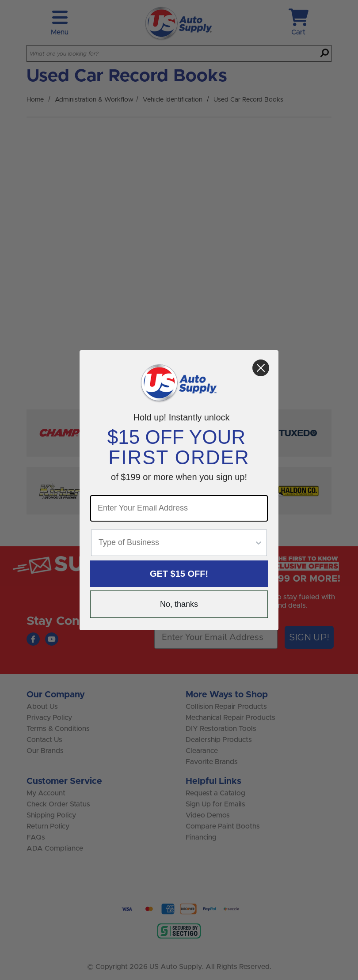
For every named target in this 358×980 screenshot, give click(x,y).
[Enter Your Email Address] (179, 508)
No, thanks (179, 604)
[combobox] (176, 543)
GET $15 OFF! (179, 574)
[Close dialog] (261, 368)
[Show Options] (259, 543)
